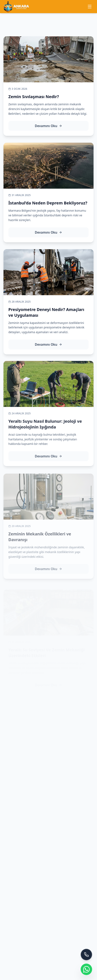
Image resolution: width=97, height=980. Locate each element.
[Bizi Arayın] (86, 955)
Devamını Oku (49, 126)
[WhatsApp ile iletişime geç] (86, 969)
